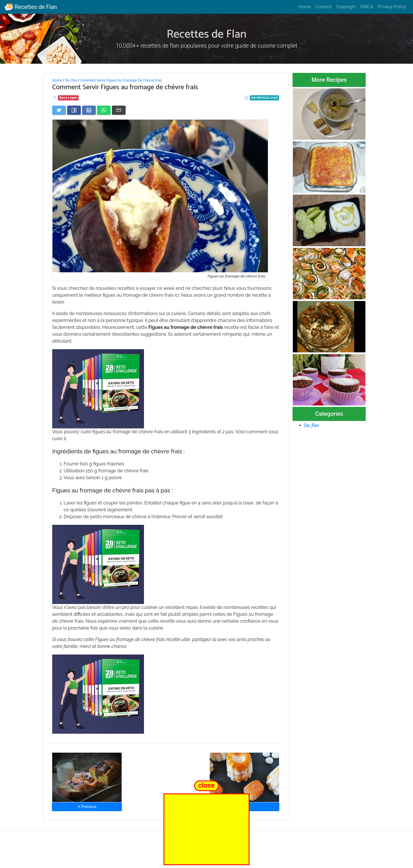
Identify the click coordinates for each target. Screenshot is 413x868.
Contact (324, 7)
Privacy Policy (392, 7)
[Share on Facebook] (74, 110)
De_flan (71, 80)
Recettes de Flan (31, 7)
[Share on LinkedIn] (89, 110)
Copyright (346, 7)
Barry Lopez (68, 98)
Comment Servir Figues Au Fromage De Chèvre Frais (121, 80)
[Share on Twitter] (59, 110)
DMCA (367, 7)
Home (305, 7)
